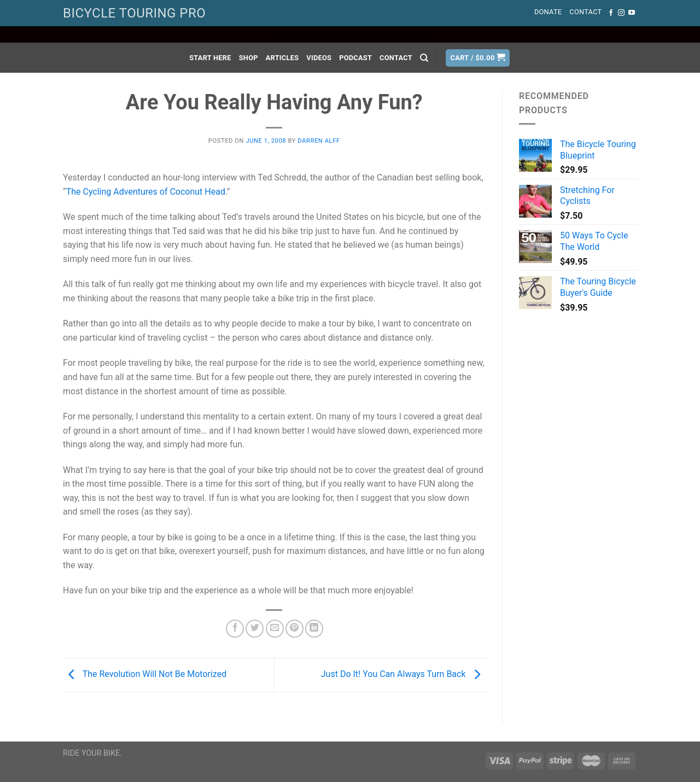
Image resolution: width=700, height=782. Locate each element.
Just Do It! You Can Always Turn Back (403, 674)
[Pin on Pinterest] (294, 629)
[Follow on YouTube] (632, 13)
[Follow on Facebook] (611, 13)
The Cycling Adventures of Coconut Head (146, 192)
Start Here (210, 58)
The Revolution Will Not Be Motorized (145, 674)
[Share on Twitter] (255, 629)
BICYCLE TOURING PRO (134, 13)
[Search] (424, 58)
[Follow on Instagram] (621, 13)
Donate (548, 12)
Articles (282, 58)
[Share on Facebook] (235, 629)
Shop (249, 58)
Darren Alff (319, 141)
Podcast (355, 58)
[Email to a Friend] (275, 629)
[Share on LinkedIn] (314, 629)
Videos (319, 58)
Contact (585, 12)
